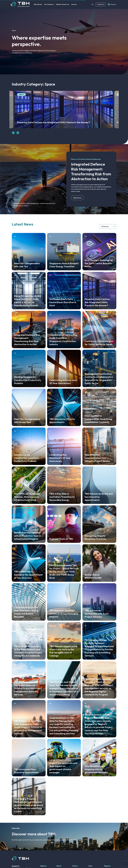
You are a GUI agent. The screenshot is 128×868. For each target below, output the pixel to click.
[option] (64, 42)
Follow (75, 866)
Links (90, 866)
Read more (77, 198)
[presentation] (13, 133)
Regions (107, 866)
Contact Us (101, 4)
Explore (43, 866)
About (59, 866)
